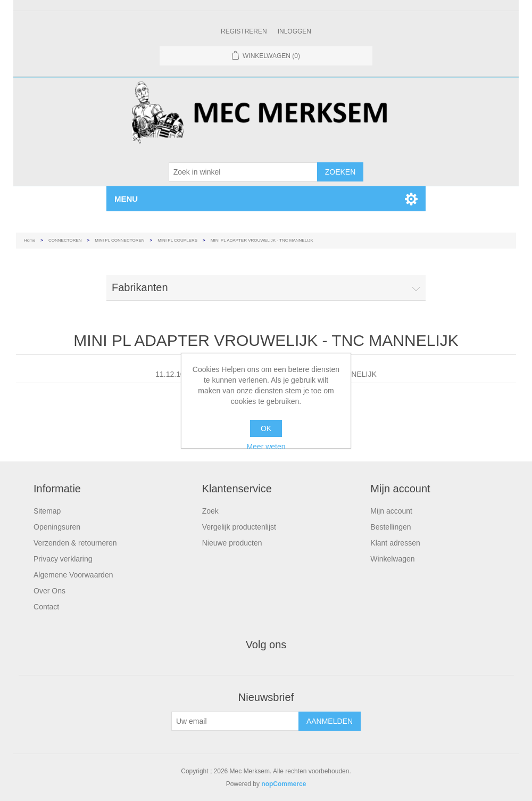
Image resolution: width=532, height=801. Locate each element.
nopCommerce (284, 784)
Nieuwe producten (232, 543)
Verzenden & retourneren (75, 543)
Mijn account (391, 511)
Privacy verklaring (63, 559)
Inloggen (294, 31)
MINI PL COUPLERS (177, 240)
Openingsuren (57, 527)
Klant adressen (395, 543)
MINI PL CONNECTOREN (119, 240)
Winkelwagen (392, 559)
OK (266, 428)
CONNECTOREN (65, 240)
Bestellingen (390, 527)
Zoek (210, 511)
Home (30, 240)
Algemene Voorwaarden (73, 575)
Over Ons (49, 591)
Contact (46, 607)
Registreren (244, 31)
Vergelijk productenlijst (239, 527)
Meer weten (266, 447)
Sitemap (47, 511)
